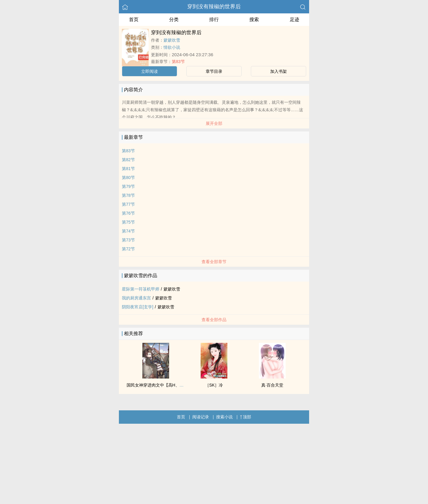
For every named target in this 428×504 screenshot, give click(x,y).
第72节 (128, 249)
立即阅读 (150, 71)
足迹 (295, 19)
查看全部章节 (214, 262)
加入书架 (278, 71)
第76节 (128, 213)
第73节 (128, 240)
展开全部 (214, 123)
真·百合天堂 (272, 385)
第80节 (128, 178)
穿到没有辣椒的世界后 (214, 7)
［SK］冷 (214, 385)
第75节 (128, 222)
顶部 (246, 417)
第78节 (128, 195)
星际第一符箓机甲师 (141, 289)
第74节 (128, 231)
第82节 (128, 160)
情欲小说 (172, 47)
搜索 (254, 19)
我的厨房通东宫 (136, 298)
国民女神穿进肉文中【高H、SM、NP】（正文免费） (176, 385)
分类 (174, 19)
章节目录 (214, 71)
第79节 (128, 186)
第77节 (128, 204)
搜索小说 (224, 417)
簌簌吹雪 (172, 40)
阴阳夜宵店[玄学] (138, 307)
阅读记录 (201, 417)
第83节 (178, 62)
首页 (134, 19)
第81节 (128, 169)
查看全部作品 (214, 320)
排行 (214, 19)
